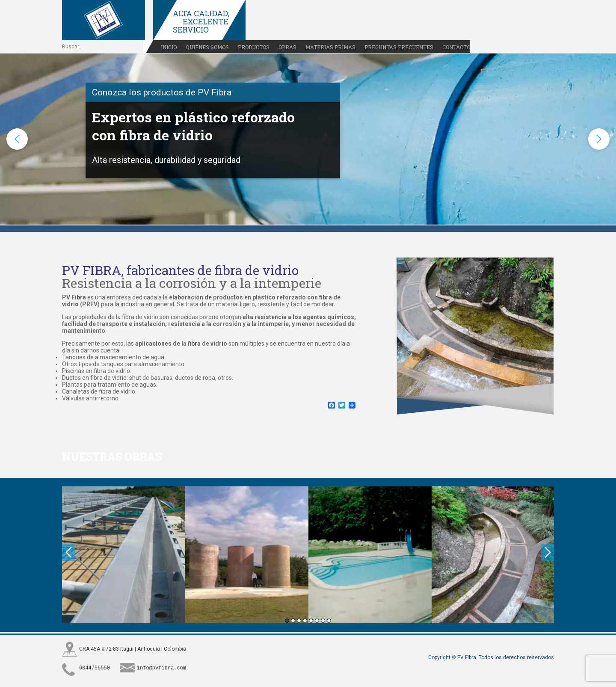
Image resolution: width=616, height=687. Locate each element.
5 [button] (311, 621)
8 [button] (329, 621)
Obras (287, 47)
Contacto (456, 47)
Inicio (169, 47)
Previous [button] (68, 552)
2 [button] (293, 621)
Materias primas (330, 47)
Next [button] (548, 552)
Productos (254, 47)
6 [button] (317, 621)
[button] (17, 139)
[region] (308, 139)
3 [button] (299, 621)
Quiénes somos (207, 47)
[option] (124, 555)
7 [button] (323, 621)
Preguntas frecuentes (399, 47)
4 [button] (305, 621)
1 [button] (287, 621)
